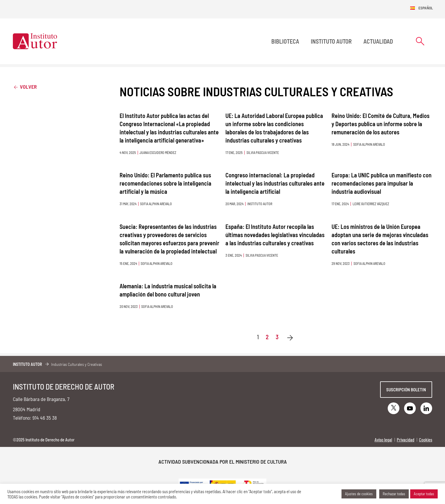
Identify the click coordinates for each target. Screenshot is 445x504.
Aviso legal (383, 440)
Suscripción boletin (406, 390)
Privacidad (406, 440)
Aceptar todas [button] (424, 494)
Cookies (426, 440)
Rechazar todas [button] (394, 494)
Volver (25, 86)
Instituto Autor (331, 41)
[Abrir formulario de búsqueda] (420, 41)
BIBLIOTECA (285, 41)
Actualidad (378, 41)
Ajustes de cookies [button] (359, 494)
